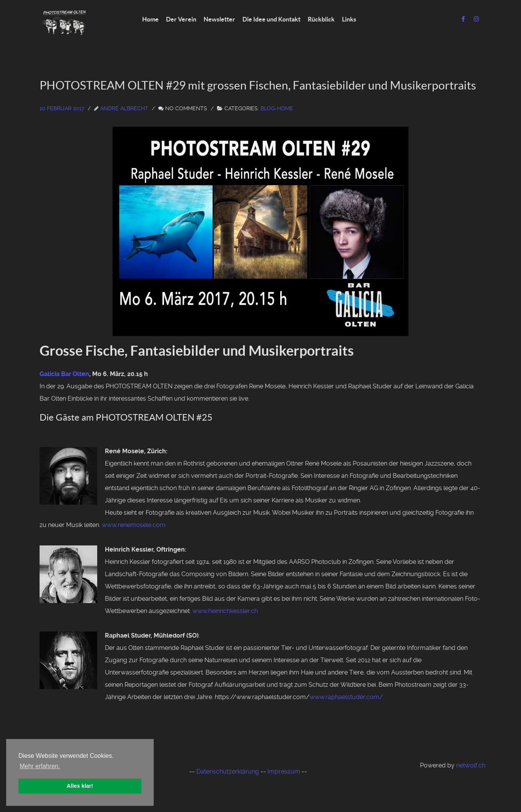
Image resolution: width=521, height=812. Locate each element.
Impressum (284, 771)
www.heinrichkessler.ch (225, 611)
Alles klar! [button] (80, 786)
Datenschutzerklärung (228, 771)
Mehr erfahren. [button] (40, 766)
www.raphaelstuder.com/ (346, 697)
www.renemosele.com (134, 525)
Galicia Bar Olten (64, 374)
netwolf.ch (471, 765)
